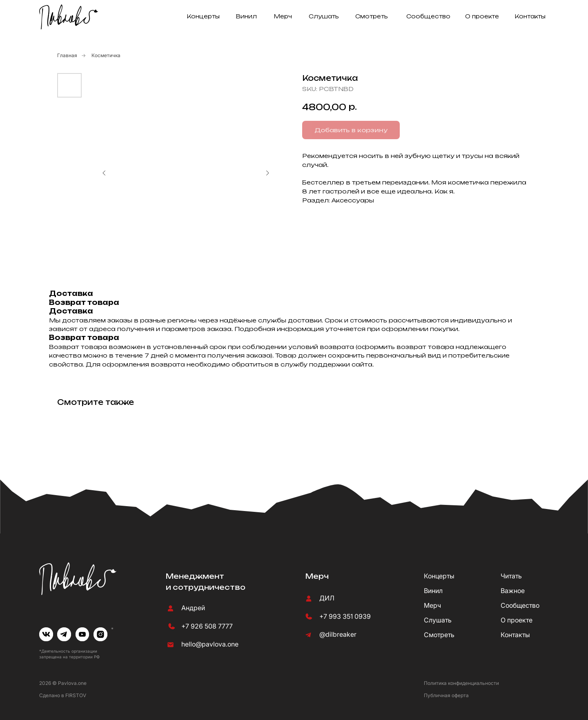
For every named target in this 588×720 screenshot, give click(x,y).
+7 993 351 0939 (345, 617)
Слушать (324, 16)
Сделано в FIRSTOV (63, 695)
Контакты (530, 16)
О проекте (482, 16)
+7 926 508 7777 (207, 626)
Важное (513, 591)
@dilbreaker (338, 634)
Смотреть (372, 16)
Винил (246, 16)
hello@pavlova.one (210, 644)
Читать (511, 576)
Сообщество (428, 16)
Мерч (283, 16)
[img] (46, 634)
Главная (67, 55)
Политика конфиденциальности (461, 683)
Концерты (203, 16)
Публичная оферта (446, 695)
